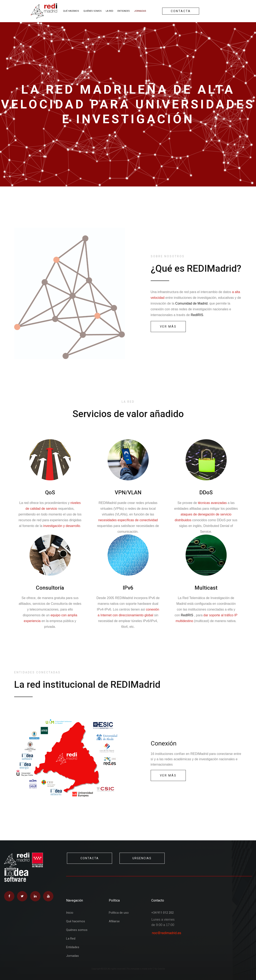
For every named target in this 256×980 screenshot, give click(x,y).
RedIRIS (197, 315)
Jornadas (140, 11)
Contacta (181, 11)
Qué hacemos (71, 11)
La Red (110, 11)
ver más (168, 327)
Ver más (168, 775)
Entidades (124, 11)
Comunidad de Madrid (191, 303)
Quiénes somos (92, 11)
